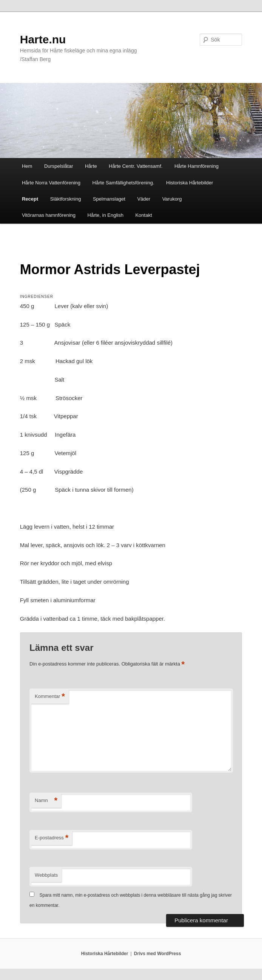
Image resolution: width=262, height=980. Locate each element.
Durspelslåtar (59, 166)
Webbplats (46, 875)
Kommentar (50, 697)
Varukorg (172, 199)
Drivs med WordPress (158, 954)
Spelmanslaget (109, 199)
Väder (144, 199)
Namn (46, 801)
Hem (27, 166)
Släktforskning (66, 199)
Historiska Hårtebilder (190, 183)
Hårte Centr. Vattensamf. (136, 166)
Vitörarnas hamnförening (49, 215)
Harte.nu (43, 39)
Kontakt (143, 215)
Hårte (91, 166)
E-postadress (52, 838)
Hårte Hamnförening (196, 166)
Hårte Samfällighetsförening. (123, 183)
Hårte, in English (106, 215)
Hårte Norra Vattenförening (51, 183)
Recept (30, 199)
